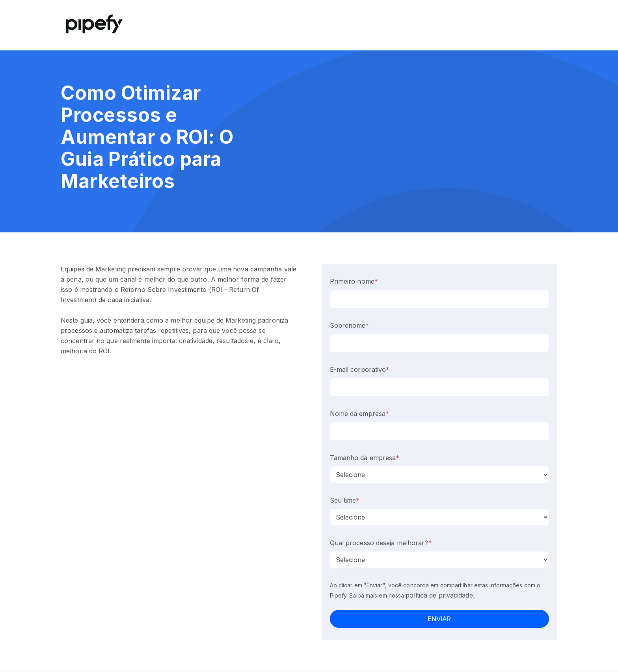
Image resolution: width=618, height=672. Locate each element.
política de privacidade (439, 595)
